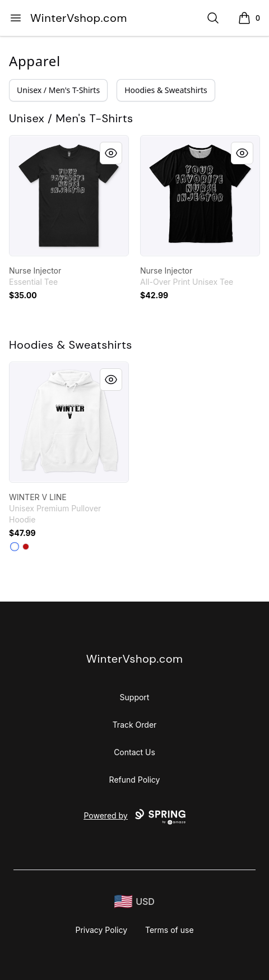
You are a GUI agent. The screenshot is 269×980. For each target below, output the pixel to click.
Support (135, 697)
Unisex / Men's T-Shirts (58, 90)
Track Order (135, 725)
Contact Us (134, 752)
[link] (69, 196)
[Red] (26, 547)
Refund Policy (135, 780)
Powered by (134, 817)
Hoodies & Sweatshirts (166, 90)
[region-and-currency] (134, 902)
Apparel (35, 61)
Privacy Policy (101, 930)
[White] (15, 547)
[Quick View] (111, 153)
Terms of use (170, 930)
